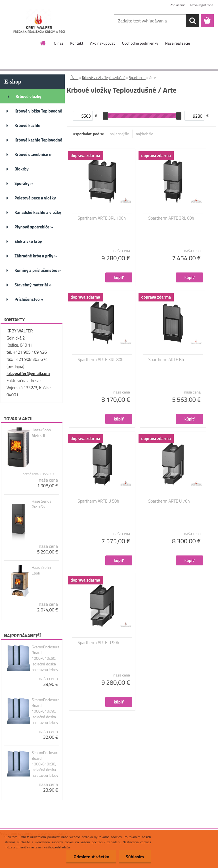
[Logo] (39, 21)
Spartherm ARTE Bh (166, 360)
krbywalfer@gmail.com (28, 373)
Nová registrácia (202, 5)
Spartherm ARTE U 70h (169, 501)
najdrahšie (145, 134)
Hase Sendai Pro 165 (42, 504)
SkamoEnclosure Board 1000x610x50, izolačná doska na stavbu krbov (45, 658)
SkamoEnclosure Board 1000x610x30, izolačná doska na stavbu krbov (45, 764)
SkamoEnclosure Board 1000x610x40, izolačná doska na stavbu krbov (45, 711)
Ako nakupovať (102, 43)
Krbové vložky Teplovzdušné (104, 78)
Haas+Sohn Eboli (41, 570)
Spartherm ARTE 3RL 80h (101, 360)
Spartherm (137, 78)
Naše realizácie (177, 43)
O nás (59, 43)
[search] (192, 21)
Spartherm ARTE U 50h (98, 501)
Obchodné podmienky (140, 43)
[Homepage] (43, 43)
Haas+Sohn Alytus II (41, 433)
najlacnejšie (119, 134)
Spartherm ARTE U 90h (98, 643)
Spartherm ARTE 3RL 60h (171, 218)
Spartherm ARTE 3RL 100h (102, 218)
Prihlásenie (178, 5)
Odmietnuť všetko (91, 857)
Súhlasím (135, 857)
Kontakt (77, 43)
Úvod (74, 78)
